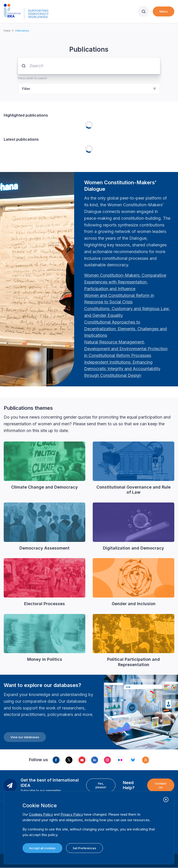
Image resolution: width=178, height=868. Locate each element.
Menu (164, 11)
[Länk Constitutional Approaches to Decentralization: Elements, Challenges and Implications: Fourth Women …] (126, 329)
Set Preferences (84, 848)
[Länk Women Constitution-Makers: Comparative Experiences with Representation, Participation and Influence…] (125, 282)
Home (7, 31)
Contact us (161, 785)
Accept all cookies (42, 848)
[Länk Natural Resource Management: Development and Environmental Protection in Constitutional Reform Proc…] (126, 349)
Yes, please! (101, 785)
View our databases (25, 737)
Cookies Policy (41, 814)
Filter (26, 89)
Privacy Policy (72, 814)
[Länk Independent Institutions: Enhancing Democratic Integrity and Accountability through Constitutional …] (122, 369)
